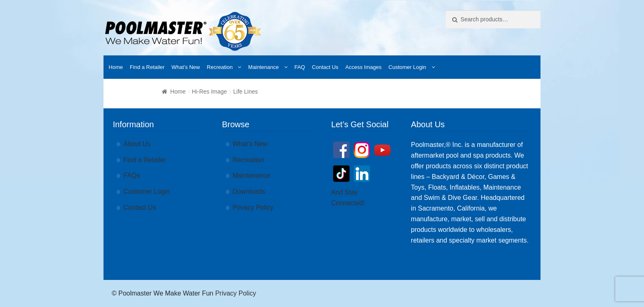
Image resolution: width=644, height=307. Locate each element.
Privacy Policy (253, 207)
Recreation (220, 67)
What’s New (186, 67)
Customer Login (407, 67)
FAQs (132, 175)
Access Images (363, 67)
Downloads (249, 191)
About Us (137, 144)
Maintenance (263, 67)
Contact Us (325, 67)
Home (116, 67)
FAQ (300, 67)
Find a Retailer (147, 67)
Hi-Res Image (209, 92)
